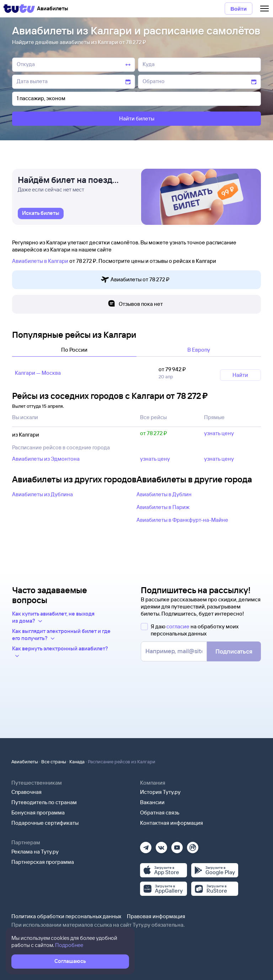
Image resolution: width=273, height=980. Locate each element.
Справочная (26, 792)
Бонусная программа (38, 813)
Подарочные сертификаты (45, 823)
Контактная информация (172, 823)
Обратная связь (160, 813)
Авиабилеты (25, 762)
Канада (77, 762)
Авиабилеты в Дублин (164, 494)
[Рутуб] (193, 845)
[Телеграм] (146, 845)
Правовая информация (156, 916)
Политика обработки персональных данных (66, 916)
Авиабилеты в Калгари (40, 261)
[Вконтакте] (161, 845)
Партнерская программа (43, 862)
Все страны (54, 762)
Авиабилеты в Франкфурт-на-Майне (182, 520)
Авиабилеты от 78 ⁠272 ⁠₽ (135, 280)
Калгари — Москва (38, 373)
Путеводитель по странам (44, 802)
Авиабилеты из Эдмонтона (46, 459)
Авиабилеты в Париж (163, 507)
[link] (41, 213)
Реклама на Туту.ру (35, 852)
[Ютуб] (177, 845)
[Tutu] (19, 9)
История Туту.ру (160, 792)
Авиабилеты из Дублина (42, 494)
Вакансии (152, 802)
